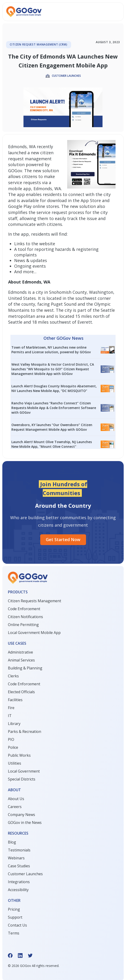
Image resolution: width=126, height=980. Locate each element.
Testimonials (19, 850)
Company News (22, 815)
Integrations (19, 882)
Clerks (13, 676)
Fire (11, 708)
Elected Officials (21, 692)
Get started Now (63, 539)
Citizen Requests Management (35, 601)
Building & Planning (25, 668)
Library (14, 724)
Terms (14, 933)
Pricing (14, 909)
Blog (12, 842)
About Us (16, 799)
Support (15, 917)
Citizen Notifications (25, 617)
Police (13, 747)
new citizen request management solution (31, 159)
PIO (11, 739)
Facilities (15, 700)
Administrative (20, 652)
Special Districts (22, 779)
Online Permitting (23, 625)
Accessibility (18, 890)
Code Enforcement (24, 609)
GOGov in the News (25, 822)
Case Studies (19, 866)
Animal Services (21, 660)
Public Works (19, 755)
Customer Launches (25, 874)
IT (10, 716)
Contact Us (17, 925)
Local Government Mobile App (34, 633)
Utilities (15, 763)
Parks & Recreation (25, 731)
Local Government (24, 771)
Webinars (16, 858)
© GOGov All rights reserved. (34, 966)
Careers (15, 807)
